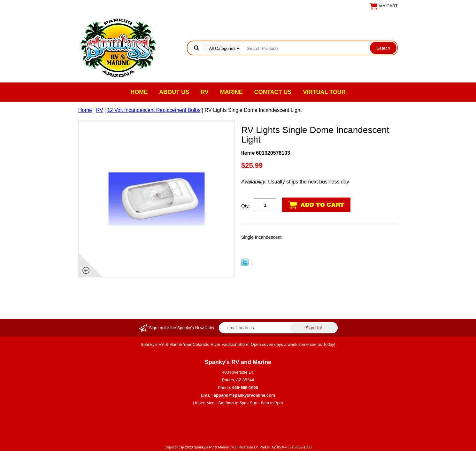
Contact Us (273, 92)
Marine (231, 92)
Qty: (246, 206)
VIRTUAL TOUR (324, 92)
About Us (174, 92)
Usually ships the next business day (295, 182)
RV (205, 92)
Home (139, 92)
